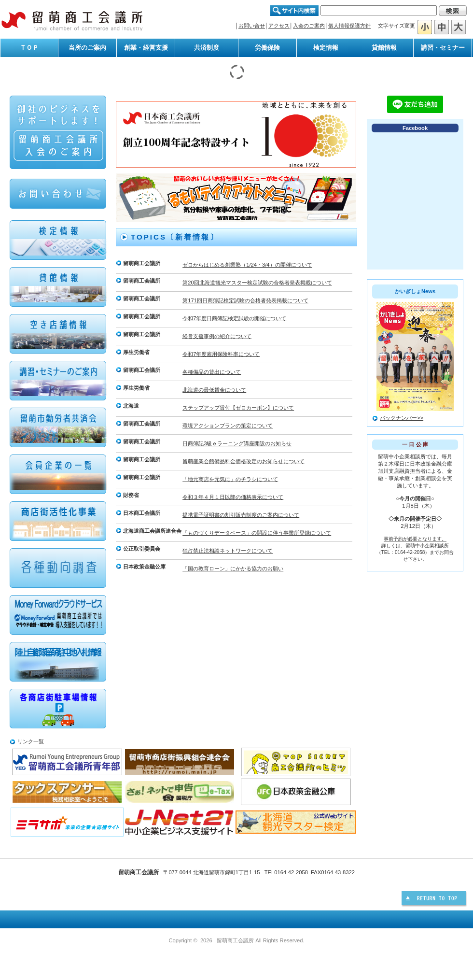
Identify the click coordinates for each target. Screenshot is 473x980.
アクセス (279, 26)
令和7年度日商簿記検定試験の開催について (234, 318)
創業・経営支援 (146, 48)
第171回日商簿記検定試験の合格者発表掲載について (245, 300)
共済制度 (207, 48)
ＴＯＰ (29, 48)
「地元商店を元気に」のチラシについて (230, 479)
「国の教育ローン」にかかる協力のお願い (233, 568)
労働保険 (267, 48)
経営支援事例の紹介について (217, 336)
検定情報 (326, 48)
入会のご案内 (309, 26)
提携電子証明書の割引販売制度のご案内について (241, 515)
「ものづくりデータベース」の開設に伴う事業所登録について (257, 533)
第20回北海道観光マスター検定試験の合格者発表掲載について (257, 283)
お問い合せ (252, 26)
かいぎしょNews (415, 291)
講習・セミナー (443, 48)
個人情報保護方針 (349, 26)
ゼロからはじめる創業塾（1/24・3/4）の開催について (247, 265)
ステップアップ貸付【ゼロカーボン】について (238, 408)
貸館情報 (384, 48)
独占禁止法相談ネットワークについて (228, 551)
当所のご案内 (87, 48)
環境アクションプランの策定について (228, 426)
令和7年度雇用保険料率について (221, 354)
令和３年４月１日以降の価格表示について (233, 497)
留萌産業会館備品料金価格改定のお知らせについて (243, 461)
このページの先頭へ (435, 900)
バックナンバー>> (402, 418)
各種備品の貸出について (212, 372)
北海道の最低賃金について (214, 390)
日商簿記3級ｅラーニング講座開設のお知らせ (237, 443)
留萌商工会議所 (72, 20)
